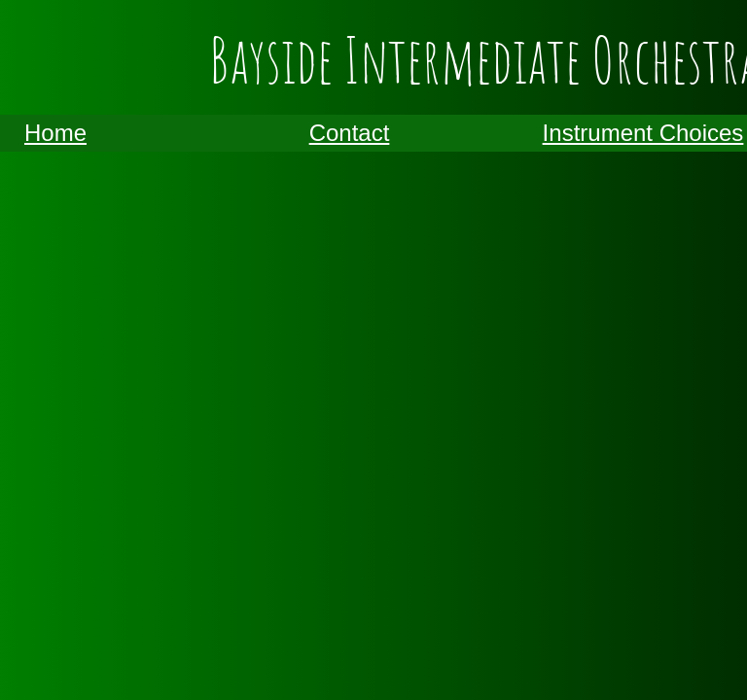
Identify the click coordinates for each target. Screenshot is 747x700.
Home (55, 133)
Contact (350, 133)
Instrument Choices (643, 133)
